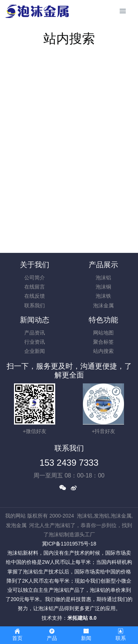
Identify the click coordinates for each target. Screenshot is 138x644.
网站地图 (103, 333)
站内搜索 (103, 351)
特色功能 (103, 320)
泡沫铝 (103, 278)
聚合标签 (103, 342)
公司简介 (35, 278)
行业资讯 (35, 342)
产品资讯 (35, 333)
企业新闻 (35, 351)
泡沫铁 (103, 296)
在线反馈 (35, 296)
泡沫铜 (103, 287)
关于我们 (35, 265)
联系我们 (35, 305)
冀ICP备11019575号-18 (69, 544)
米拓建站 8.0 (82, 618)
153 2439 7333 (69, 463)
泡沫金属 (103, 305)
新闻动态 (35, 320)
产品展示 (103, 265)
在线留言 (35, 287)
